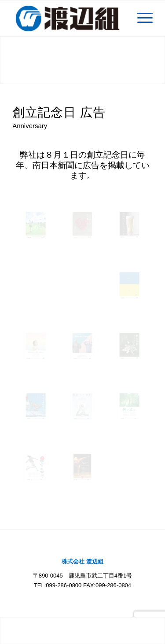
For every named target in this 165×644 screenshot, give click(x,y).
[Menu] (141, 18)
